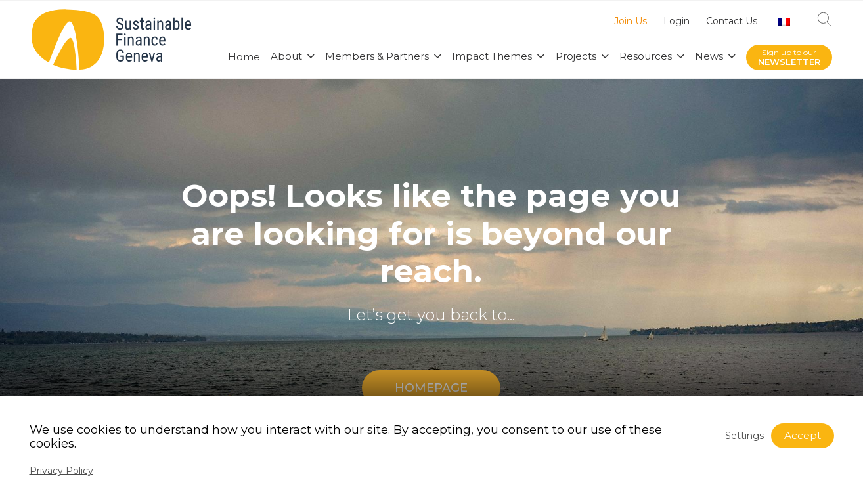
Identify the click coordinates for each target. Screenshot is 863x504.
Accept (803, 435)
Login (676, 22)
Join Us (631, 22)
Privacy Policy (61, 471)
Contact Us (732, 22)
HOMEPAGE (431, 388)
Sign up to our (789, 57)
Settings (744, 436)
